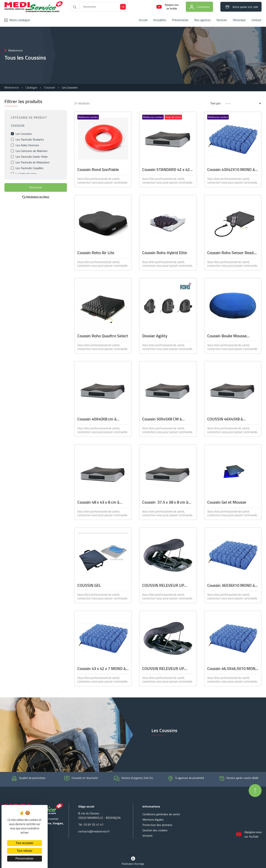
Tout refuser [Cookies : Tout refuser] (25, 851)
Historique (239, 20)
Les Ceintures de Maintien (31, 151)
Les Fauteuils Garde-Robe (32, 157)
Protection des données (157, 825)
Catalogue (31, 88)
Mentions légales (153, 820)
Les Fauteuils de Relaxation (33, 162)
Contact (257, 20)
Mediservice (12, 88)
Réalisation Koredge (133, 860)
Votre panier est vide (241, 7)
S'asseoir (50, 88)
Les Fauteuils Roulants (30, 139)
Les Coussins (24, 134)
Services (222, 20)
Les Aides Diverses (27, 145)
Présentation (180, 20)
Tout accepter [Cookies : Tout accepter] (25, 843)
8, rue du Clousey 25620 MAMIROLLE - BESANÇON (99, 815)
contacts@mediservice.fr (94, 831)
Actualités (160, 20)
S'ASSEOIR (18, 126)
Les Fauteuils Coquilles (29, 168)
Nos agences (202, 20)
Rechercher (36, 187)
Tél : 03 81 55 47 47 (91, 824)
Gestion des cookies (155, 830)
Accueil (143, 20)
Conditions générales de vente (161, 814)
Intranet (148, 836)
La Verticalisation (26, 174)
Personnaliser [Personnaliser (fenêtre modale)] (25, 859)
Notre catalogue (17, 20)
